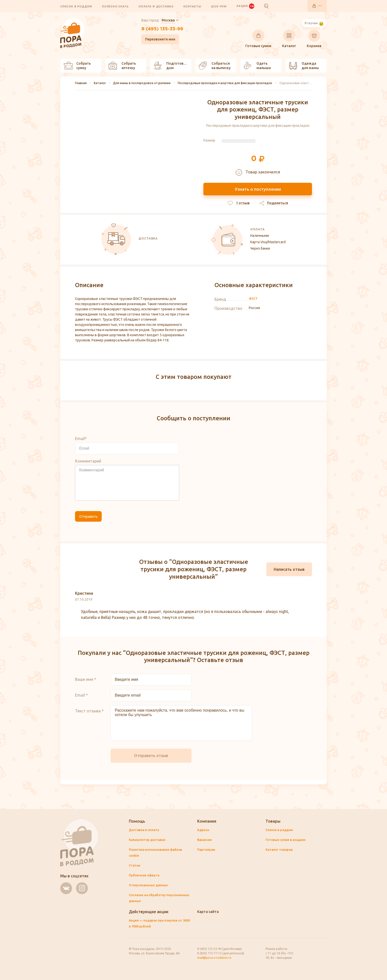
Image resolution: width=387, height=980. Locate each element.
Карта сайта (209, 912)
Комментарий (88, 465)
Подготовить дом (172, 66)
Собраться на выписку (215, 66)
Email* (81, 443)
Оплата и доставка (156, 6)
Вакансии (205, 840)
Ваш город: (153, 21)
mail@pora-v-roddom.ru (214, 958)
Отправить (93, 522)
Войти (313, 6)
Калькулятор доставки (148, 840)
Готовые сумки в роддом (287, 840)
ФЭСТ (254, 303)
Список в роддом (76, 6)
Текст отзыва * (89, 715)
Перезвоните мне (155, 42)
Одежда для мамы (304, 66)
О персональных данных (149, 885)
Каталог (289, 39)
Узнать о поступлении (258, 190)
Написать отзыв (289, 574)
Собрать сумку (77, 66)
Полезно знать (115, 6)
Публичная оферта (145, 875)
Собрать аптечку (122, 66)
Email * (81, 700)
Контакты (192, 6)
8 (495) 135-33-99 (162, 30)
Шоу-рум (219, 6)
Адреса (203, 830)
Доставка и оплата (145, 830)
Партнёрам (207, 850)
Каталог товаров (280, 850)
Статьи (135, 866)
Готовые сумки (258, 39)
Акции (245, 6)
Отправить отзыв (151, 760)
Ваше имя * (86, 684)
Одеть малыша (257, 66)
